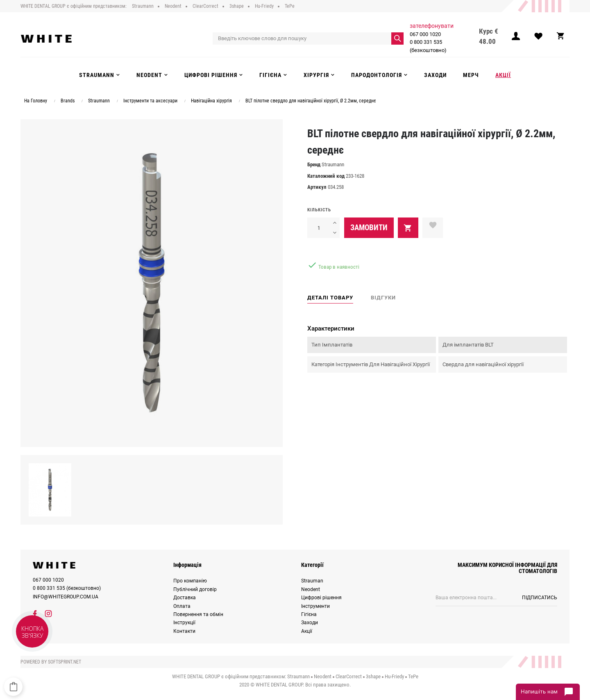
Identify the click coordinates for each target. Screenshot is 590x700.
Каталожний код (326, 174)
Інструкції (184, 621)
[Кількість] (319, 226)
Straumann (333, 163)
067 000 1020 (426, 32)
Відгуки (383, 296)
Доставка (185, 596)
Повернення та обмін (198, 613)
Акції (307, 630)
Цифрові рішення (321, 596)
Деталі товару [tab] (330, 296)
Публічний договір (195, 588)
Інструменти (315, 604)
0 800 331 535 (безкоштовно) (429, 44)
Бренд (314, 163)
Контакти (184, 630)
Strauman (312, 579)
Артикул (317, 185)
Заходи (310, 621)
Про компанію (190, 579)
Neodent (311, 588)
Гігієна (309, 613)
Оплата (182, 604)
